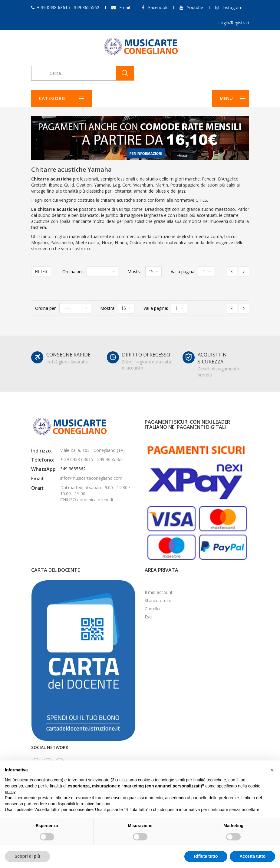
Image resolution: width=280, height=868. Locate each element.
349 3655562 (73, 469)
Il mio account (159, 592)
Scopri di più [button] (27, 856)
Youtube (195, 7)
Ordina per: (73, 272)
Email (125, 7)
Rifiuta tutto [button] (206, 856)
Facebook (158, 7)
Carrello (152, 609)
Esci (148, 617)
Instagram (232, 7)
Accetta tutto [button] (252, 856)
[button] (272, 770)
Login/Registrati (234, 23)
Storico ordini (158, 600)
